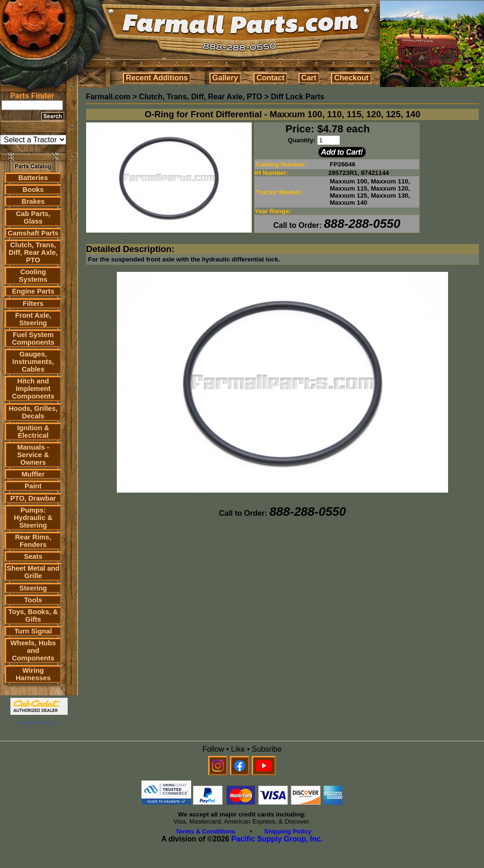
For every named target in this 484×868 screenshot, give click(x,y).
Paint (33, 486)
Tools (33, 600)
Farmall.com (108, 97)
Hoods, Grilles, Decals (33, 412)
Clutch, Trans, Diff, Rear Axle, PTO (33, 252)
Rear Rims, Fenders (33, 541)
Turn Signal (33, 631)
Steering (33, 588)
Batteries (33, 178)
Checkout (351, 78)
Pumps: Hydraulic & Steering (33, 518)
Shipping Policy (288, 831)
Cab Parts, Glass (33, 217)
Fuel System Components (33, 339)
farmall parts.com (39, 722)
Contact (271, 78)
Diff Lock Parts (297, 97)
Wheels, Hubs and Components (33, 651)
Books (33, 190)
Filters (33, 304)
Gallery (225, 78)
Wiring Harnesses (33, 674)
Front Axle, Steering (33, 319)
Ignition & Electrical (33, 432)
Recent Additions (157, 78)
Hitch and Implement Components (33, 389)
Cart (309, 78)
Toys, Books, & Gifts (33, 616)
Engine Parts (33, 291)
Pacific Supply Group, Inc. (277, 839)
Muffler (33, 474)
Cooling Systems (33, 276)
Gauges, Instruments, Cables (33, 362)
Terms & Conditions (205, 831)
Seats (33, 556)
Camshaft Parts (33, 233)
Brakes (33, 201)
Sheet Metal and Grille (33, 572)
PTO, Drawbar (33, 498)
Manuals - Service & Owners (33, 455)
